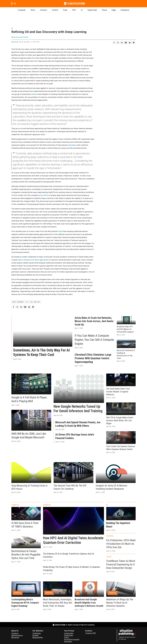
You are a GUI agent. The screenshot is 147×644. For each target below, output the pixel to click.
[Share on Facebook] (114, 42)
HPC (74, 10)
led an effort (43, 195)
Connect (43, 10)
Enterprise (125, 10)
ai (27, 302)
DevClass (35, 635)
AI (82, 10)
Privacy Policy (69, 635)
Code (65, 10)
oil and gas (35, 302)
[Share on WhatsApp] (134, 42)
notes (34, 94)
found (60, 231)
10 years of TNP (90, 633)
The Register (37, 633)
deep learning (18, 302)
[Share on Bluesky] (126, 42)
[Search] (15, 4)
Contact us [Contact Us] (15, 633)
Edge (114, 10)
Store (33, 10)
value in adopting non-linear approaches (33, 260)
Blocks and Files (38, 637)
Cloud (104, 10)
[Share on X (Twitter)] (118, 42)
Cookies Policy (69, 633)
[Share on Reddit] (130, 42)
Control (55, 10)
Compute (22, 10)
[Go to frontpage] (74, 4)
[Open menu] (12, 4)
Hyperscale (92, 10)
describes (72, 145)
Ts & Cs (67, 637)
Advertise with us (17, 635)
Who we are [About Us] (15, 637)
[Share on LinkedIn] (122, 42)
